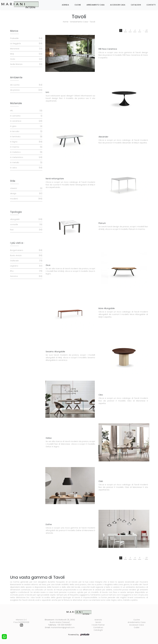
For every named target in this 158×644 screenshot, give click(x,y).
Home (66, 22)
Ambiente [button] (16, 77)
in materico (26, 152)
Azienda (65, 5)
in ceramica (26, 121)
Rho (26, 271)
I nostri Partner (98, 625)
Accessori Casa (118, 5)
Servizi (98, 622)
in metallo (26, 163)
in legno (26, 142)
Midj (26, 54)
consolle (26, 225)
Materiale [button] (16, 103)
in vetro (26, 168)
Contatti (151, 5)
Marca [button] (14, 31)
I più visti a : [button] (17, 243)
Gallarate (26, 261)
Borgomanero (26, 250)
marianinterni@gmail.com (63, 627)
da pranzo (26, 90)
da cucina (26, 85)
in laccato (26, 131)
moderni (26, 199)
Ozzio (26, 59)
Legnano (26, 266)
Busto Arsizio (26, 256)
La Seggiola (26, 44)
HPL (26, 111)
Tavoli (93, 22)
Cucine (78, 5)
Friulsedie (26, 38)
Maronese (26, 49)
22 (146, 30)
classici (26, 188)
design (26, 194)
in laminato (26, 137)
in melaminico (26, 157)
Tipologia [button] (16, 212)
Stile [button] (13, 181)
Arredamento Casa (95, 5)
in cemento (26, 116)
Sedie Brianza (26, 64)
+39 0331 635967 (64, 625)
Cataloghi (136, 5)
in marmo (26, 147)
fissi (26, 230)
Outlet (137, 627)
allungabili (26, 219)
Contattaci (98, 627)
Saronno (26, 276)
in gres (26, 126)
